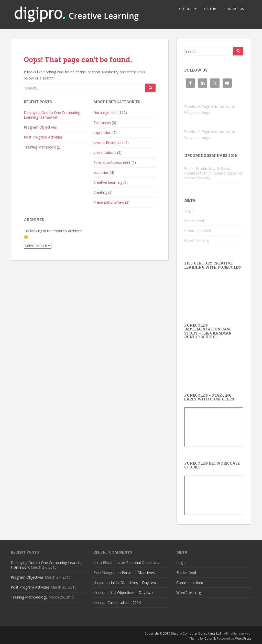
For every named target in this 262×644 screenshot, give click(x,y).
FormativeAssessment (112, 162)
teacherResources (108, 142)
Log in (189, 211)
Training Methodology (42, 147)
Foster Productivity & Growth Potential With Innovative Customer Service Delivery (214, 173)
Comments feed (198, 231)
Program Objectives (40, 127)
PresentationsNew (109, 202)
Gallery (210, 9)
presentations (105, 152)
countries (101, 172)
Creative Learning (108, 182)
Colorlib (210, 639)
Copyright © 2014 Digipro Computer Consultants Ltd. (183, 633)
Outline (185, 9)
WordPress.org (196, 241)
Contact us (234, 9)
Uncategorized (105, 113)
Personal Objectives (143, 563)
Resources (102, 123)
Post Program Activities (43, 137)
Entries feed (194, 221)
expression (102, 133)
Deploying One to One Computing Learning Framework (52, 115)
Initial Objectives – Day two (133, 583)
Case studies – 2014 (124, 602)
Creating (100, 192)
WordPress (243, 639)
